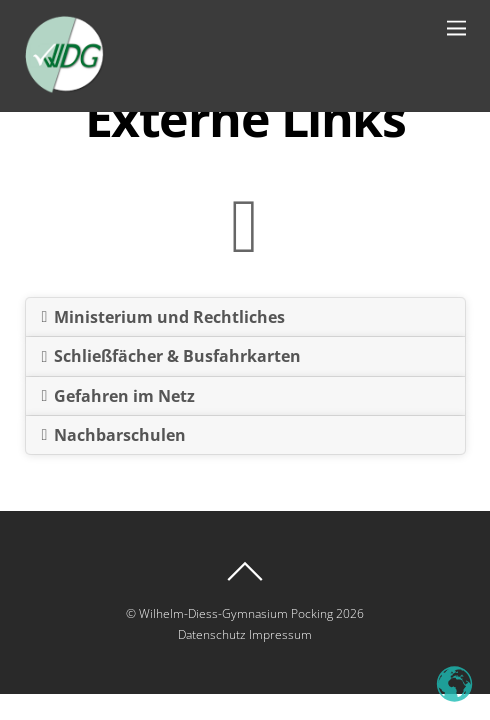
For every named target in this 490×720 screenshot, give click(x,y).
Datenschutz (212, 634)
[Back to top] (245, 571)
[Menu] (456, 27)
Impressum (280, 634)
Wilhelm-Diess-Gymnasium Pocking (236, 613)
